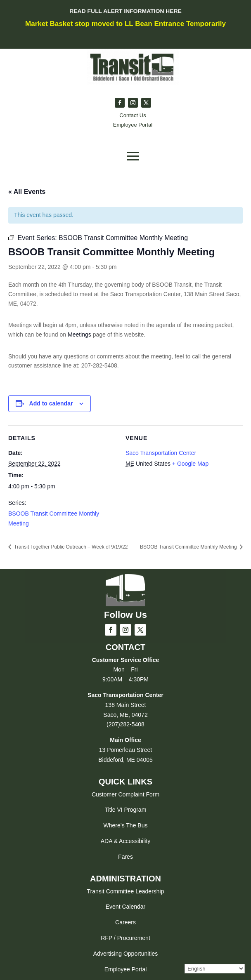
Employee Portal (126, 969)
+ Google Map (190, 464)
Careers (125, 922)
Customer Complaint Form (125, 794)
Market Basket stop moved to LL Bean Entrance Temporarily (125, 24)
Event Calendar (126, 907)
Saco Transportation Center (161, 453)
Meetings (79, 335)
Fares (125, 857)
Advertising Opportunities (125, 954)
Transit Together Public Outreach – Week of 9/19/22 (70, 547)
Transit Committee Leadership (125, 891)
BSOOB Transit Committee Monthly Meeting (189, 547)
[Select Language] (215, 969)
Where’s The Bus (126, 825)
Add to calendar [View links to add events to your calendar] (51, 403)
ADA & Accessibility (126, 841)
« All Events (27, 192)
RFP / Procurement (125, 938)
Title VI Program (126, 810)
